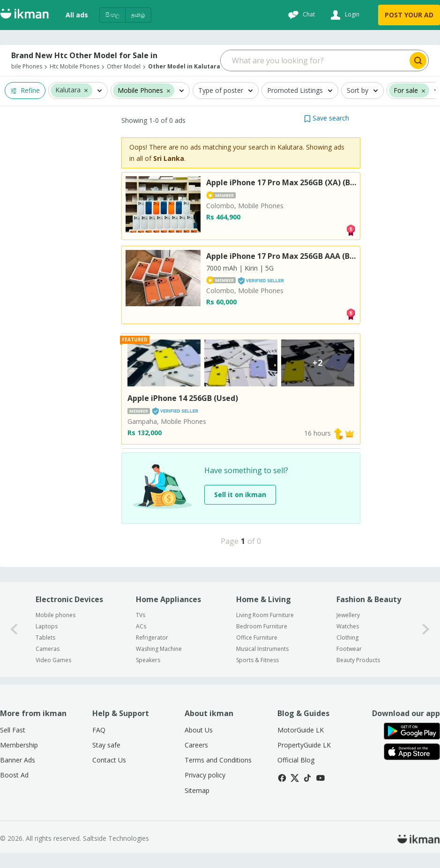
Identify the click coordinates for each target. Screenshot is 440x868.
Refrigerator (152, 638)
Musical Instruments (262, 649)
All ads (77, 15)
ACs (141, 626)
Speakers (148, 660)
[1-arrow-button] (426, 630)
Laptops (47, 626)
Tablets (45, 638)
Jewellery (348, 615)
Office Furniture (257, 638)
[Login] (344, 15)
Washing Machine (159, 649)
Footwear (349, 649)
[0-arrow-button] (14, 630)
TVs (141, 615)
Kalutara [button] (68, 90)
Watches (348, 626)
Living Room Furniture (265, 615)
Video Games (53, 660)
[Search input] (314, 60)
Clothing (347, 638)
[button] (86, 90)
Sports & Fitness (257, 660)
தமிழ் (138, 15)
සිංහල (112, 15)
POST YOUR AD (409, 15)
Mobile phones (56, 615)
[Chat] (300, 15)
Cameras (48, 649)
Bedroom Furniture (262, 626)
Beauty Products (358, 660)
